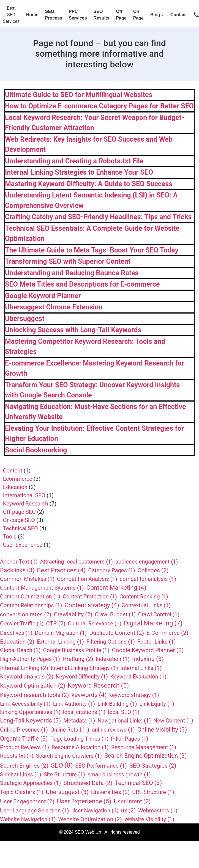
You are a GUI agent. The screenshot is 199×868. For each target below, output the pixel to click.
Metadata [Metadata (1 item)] (79, 721)
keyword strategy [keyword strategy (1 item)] (134, 695)
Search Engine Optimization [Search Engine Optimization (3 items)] (146, 756)
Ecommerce (18, 479)
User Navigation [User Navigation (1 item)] (95, 811)
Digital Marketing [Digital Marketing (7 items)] (153, 623)
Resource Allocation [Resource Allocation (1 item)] (80, 747)
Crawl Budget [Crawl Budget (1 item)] (115, 614)
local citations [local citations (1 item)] (84, 712)
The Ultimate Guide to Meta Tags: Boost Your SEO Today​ (92, 250)
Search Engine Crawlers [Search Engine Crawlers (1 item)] (69, 756)
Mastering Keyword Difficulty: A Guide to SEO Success (89, 184)
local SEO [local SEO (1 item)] (124, 712)
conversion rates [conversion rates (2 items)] (26, 614)
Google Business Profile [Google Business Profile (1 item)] (76, 650)
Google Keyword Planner (43, 296)
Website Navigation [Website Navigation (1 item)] (28, 819)
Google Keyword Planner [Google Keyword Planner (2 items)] (148, 650)
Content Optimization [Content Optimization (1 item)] (30, 597)
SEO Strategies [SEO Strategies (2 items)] (153, 766)
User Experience (23, 545)
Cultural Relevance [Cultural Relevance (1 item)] (95, 623)
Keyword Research (26, 504)
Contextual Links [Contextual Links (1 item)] (146, 605)
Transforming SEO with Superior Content (68, 261)
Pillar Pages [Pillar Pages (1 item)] (130, 739)
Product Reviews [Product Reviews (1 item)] (24, 747)
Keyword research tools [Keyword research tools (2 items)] (35, 695)
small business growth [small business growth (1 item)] (119, 774)
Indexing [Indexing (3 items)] (148, 659)
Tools (10, 537)
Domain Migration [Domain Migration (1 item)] (61, 633)
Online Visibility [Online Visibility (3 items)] (162, 730)
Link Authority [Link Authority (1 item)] (74, 704)
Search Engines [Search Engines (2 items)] (24, 766)
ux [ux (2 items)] (129, 811)
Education (15, 487)
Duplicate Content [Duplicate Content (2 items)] (117, 633)
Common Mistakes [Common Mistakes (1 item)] (27, 579)
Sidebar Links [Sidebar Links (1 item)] (21, 774)
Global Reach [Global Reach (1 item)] (20, 650)
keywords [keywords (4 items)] (89, 695)
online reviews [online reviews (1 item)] (113, 730)
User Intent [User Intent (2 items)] (132, 801)
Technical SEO (21, 528)
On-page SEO (19, 520)
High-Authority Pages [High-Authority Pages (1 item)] (30, 659)
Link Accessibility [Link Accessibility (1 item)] (25, 704)
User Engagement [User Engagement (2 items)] (27, 801)
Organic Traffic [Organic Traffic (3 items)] (24, 739)
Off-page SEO (19, 512)
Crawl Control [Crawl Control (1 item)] (159, 614)
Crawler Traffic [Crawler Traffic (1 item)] (22, 623)
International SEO (24, 495)
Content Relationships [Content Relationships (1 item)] (31, 605)
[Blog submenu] (162, 15)
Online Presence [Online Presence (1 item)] (24, 730)
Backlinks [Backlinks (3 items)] (17, 571)
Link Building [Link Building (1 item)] (117, 704)
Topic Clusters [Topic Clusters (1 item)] (22, 792)
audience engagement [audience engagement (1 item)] (147, 562)
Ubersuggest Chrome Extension (54, 307)
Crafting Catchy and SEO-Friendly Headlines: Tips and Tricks (98, 217)
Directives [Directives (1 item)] (16, 633)
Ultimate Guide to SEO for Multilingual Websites (79, 95)
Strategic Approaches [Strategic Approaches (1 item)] (30, 783)
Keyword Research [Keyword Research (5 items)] (98, 686)
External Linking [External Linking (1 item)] (60, 642)
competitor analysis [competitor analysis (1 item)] (148, 579)
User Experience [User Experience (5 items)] (84, 801)
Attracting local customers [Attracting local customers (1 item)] (76, 562)
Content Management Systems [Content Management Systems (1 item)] (42, 588)
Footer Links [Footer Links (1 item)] (157, 642)
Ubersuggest (25, 319)
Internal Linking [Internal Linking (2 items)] (24, 668)
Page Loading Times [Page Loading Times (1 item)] (80, 739)
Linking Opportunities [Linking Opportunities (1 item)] (30, 712)
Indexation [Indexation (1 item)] (113, 659)
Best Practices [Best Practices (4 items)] (61, 570)
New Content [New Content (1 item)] (173, 721)
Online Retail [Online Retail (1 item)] (70, 730)
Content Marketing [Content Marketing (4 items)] (116, 588)
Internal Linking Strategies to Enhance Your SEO (79, 172)
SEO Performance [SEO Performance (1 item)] (101, 766)
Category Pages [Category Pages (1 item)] (112, 570)
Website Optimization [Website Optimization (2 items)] (90, 819)
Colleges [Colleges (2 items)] (153, 570)
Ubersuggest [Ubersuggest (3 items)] (67, 792)
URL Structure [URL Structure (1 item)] (153, 792)
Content (13, 471)
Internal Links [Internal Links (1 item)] (141, 668)
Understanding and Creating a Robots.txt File (74, 161)
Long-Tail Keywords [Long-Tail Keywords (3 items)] (30, 721)
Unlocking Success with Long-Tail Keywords (73, 330)
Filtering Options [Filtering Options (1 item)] (111, 642)
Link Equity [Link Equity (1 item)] (157, 704)
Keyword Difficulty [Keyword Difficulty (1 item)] (82, 677)
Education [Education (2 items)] (17, 642)
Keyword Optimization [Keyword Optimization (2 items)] (33, 686)
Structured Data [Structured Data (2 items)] (88, 783)
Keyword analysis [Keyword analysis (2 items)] (27, 677)
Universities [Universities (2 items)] (110, 792)
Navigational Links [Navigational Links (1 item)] (124, 721)
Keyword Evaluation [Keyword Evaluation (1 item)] (138, 677)
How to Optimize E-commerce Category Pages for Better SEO (99, 106)
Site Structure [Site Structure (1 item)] (64, 774)
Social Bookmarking (36, 450)
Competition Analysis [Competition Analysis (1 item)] (87, 579)
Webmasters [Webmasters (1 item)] (158, 811)
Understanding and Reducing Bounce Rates (72, 273)
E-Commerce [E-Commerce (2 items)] (167, 633)
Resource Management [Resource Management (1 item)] (144, 747)
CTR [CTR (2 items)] (56, 623)
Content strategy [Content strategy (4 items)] (92, 605)
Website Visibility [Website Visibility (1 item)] (149, 819)
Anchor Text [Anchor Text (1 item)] (19, 562)
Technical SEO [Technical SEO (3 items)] (138, 783)
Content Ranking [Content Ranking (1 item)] (144, 597)
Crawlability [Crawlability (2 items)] (73, 614)
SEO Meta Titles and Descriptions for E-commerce (82, 284)
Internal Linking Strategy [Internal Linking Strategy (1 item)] (84, 668)
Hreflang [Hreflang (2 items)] (78, 659)
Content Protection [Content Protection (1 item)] (90, 597)
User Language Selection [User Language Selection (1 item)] (35, 811)
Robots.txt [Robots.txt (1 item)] (17, 756)
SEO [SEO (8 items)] (62, 765)
